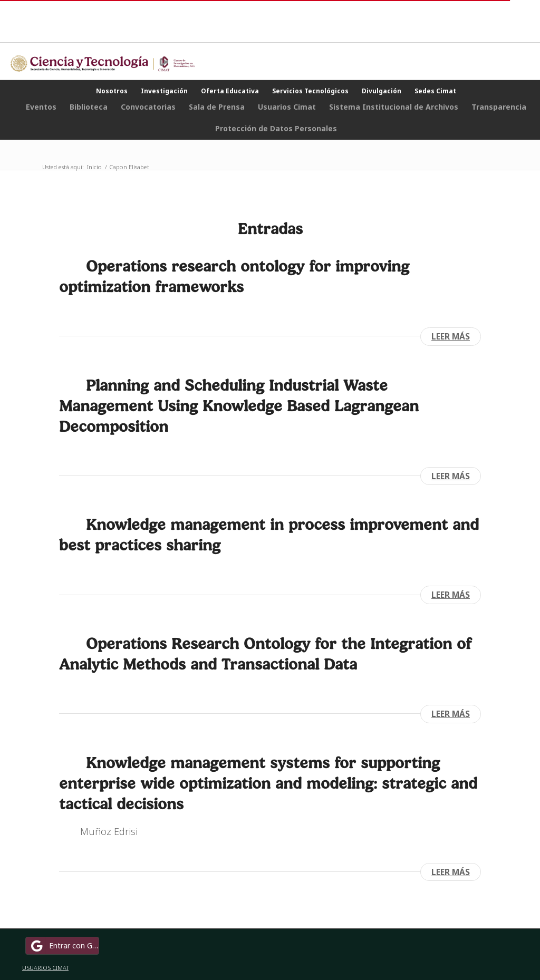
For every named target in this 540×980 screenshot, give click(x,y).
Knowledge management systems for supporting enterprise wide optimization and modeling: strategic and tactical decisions (268, 783)
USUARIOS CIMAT (45, 968)
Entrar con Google (64, 946)
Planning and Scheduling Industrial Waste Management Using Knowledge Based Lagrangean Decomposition (239, 406)
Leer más (451, 336)
